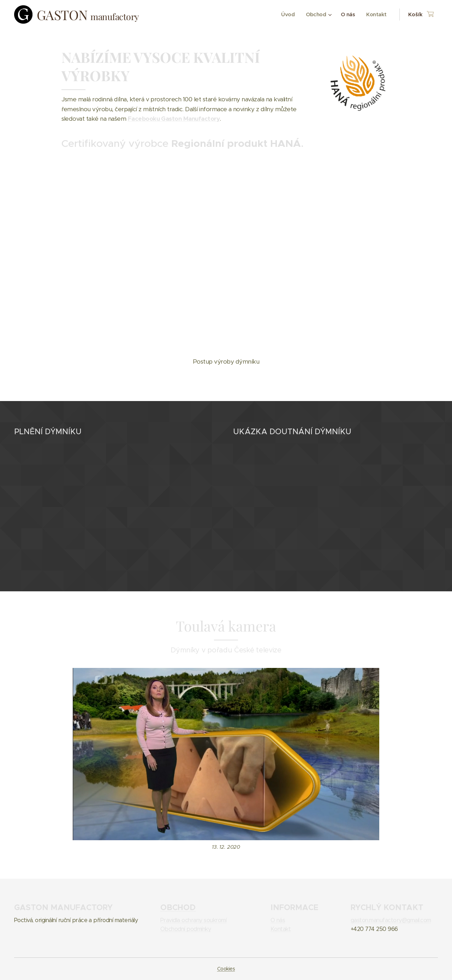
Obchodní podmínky (186, 929)
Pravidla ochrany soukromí (193, 920)
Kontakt (281, 929)
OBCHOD (178, 907)
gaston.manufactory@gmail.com (391, 920)
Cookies (226, 969)
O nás (278, 920)
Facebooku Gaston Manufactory (174, 119)
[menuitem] (287, 14)
